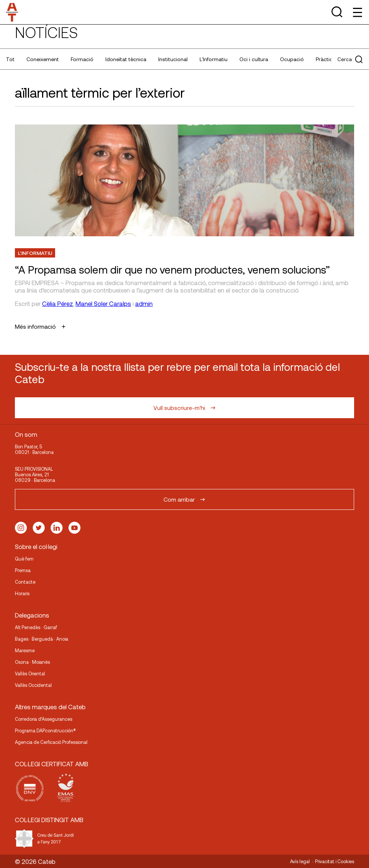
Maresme (25, 650)
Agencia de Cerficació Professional (51, 742)
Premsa (23, 570)
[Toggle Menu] (357, 12)
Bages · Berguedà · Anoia (42, 639)
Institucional (173, 59)
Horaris (22, 593)
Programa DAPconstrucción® (45, 730)
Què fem (24, 559)
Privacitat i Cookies (335, 861)
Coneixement (43, 59)
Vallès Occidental (33, 685)
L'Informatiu (214, 59)
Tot (10, 59)
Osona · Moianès (32, 662)
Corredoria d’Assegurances (44, 719)
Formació (82, 59)
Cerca (350, 59)
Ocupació (292, 59)
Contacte (25, 582)
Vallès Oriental (30, 673)
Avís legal (300, 861)
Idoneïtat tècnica (126, 59)
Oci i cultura (254, 59)
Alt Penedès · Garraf (36, 627)
